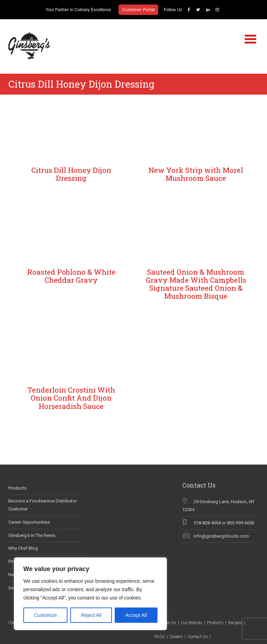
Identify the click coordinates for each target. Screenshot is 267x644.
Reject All (91, 615)
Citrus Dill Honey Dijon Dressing (71, 173)
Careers (176, 636)
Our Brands (192, 622)
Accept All (136, 615)
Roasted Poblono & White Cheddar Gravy (71, 275)
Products (17, 487)
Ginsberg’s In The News (32, 535)
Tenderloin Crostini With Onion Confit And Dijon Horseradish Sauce (71, 397)
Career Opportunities (29, 521)
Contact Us (198, 636)
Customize (46, 615)
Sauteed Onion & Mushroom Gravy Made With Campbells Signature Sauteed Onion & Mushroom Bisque (196, 283)
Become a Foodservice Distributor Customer (43, 505)
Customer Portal (138, 10)
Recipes (235, 622)
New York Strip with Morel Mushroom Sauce (196, 173)
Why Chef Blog (23, 548)
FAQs (160, 636)
